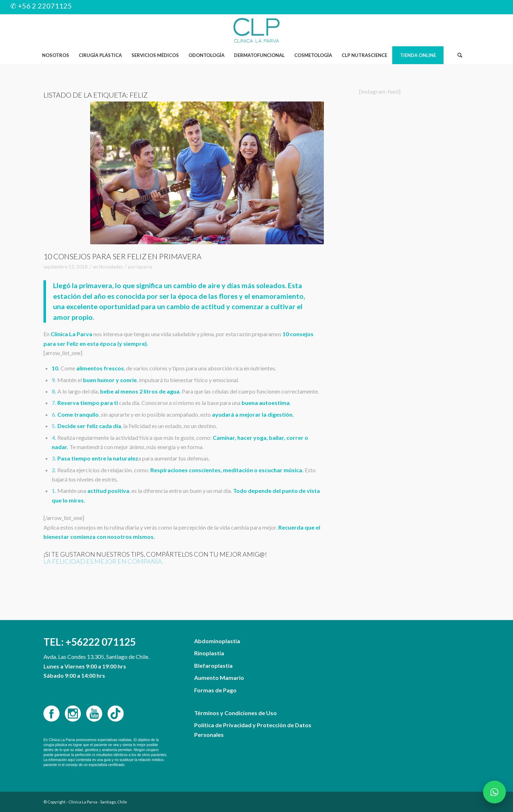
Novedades (111, 267)
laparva (145, 267)
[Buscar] (460, 55)
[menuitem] (55, 55)
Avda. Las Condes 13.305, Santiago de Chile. (96, 657)
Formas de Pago (215, 690)
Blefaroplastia (213, 665)
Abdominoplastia (217, 641)
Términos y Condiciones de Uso (235, 713)
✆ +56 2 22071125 (41, 6)
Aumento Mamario (219, 678)
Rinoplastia (209, 653)
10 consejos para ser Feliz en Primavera (123, 256)
